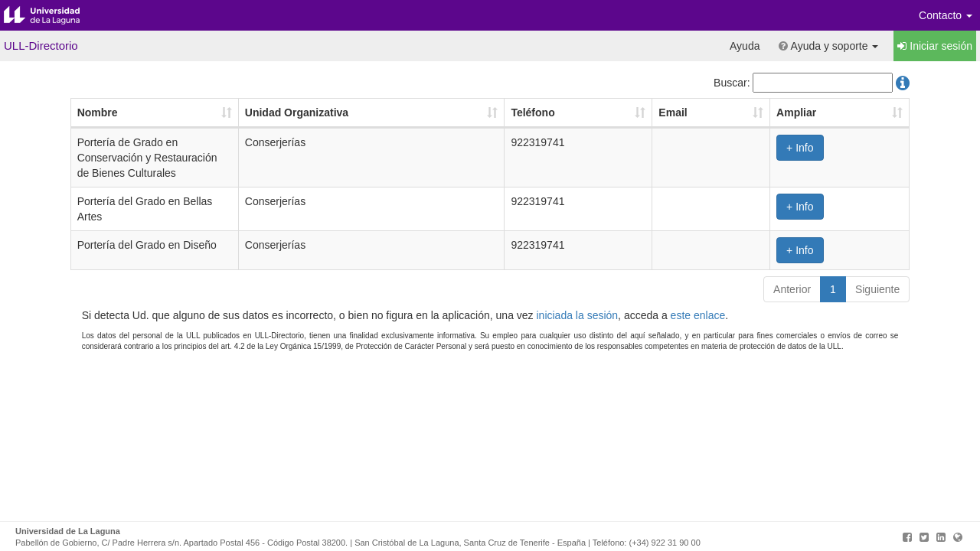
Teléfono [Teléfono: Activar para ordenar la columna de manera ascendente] (532, 112)
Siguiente (877, 289)
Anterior (792, 289)
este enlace (698, 315)
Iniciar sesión (935, 46)
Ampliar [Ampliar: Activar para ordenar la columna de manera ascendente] (796, 112)
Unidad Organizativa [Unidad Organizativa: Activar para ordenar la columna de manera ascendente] (297, 112)
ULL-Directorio (41, 46)
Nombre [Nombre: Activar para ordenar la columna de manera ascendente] (98, 112)
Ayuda (745, 46)
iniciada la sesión (577, 315)
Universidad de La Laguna (54, 15)
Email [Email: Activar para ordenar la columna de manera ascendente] (673, 112)
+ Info (800, 148)
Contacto (946, 15)
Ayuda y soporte (828, 46)
